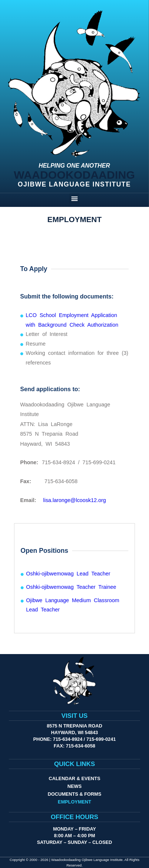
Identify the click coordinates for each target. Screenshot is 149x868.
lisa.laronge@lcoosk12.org (75, 500)
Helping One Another (74, 166)
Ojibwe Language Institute (74, 184)
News (74, 786)
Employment (74, 802)
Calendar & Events (74, 778)
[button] (74, 199)
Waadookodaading (74, 175)
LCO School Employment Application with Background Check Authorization (72, 320)
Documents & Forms (74, 794)
